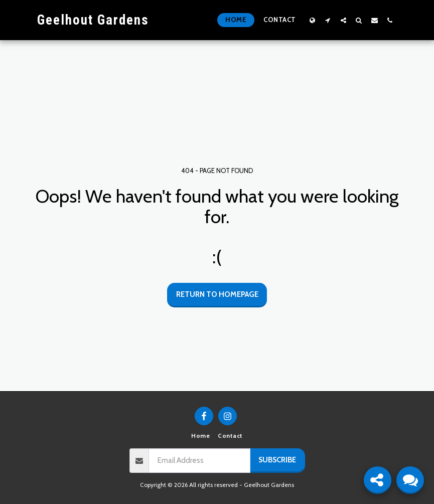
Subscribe (277, 460)
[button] (328, 20)
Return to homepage (217, 294)
